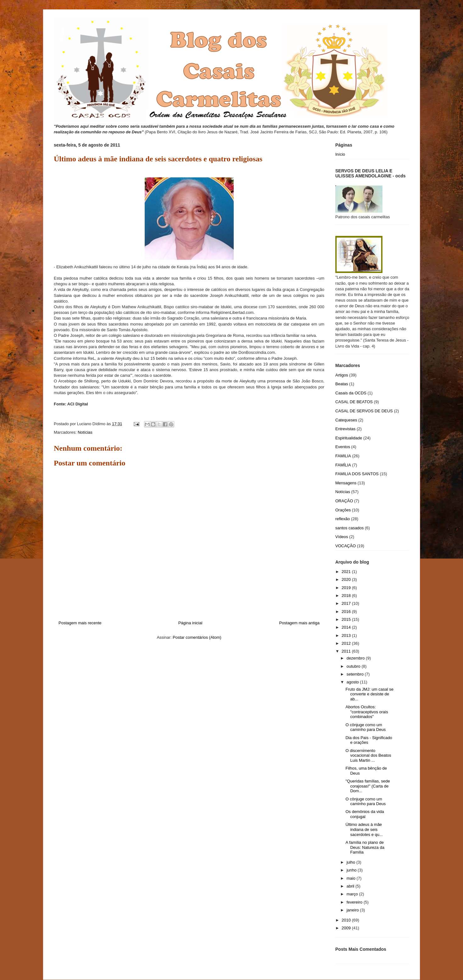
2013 (347, 635)
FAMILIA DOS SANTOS (357, 474)
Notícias (85, 432)
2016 (347, 612)
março (353, 894)
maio (352, 878)
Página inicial (190, 623)
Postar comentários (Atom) (197, 637)
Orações (343, 510)
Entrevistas (345, 429)
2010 (347, 920)
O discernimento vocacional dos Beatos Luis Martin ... (368, 755)
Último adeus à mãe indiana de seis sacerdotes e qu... (364, 829)
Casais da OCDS (351, 393)
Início (340, 154)
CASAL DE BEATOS (354, 402)
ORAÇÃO (344, 501)
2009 (347, 928)
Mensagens (346, 483)
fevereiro (355, 902)
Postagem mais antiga (299, 623)
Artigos (342, 375)
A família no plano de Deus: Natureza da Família (365, 847)
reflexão (343, 519)
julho (351, 862)
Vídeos (342, 537)
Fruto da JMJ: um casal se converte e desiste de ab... (369, 694)
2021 (347, 572)
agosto (353, 682)
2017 (347, 603)
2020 (347, 579)
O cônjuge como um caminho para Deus (365, 727)
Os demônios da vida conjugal (365, 814)
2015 (347, 619)
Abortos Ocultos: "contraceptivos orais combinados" (367, 712)
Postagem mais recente (80, 623)
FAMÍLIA (343, 465)
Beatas (342, 384)
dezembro (356, 658)
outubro (354, 666)
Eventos (343, 447)
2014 (347, 627)
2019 (347, 588)
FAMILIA (343, 456)
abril (351, 886)
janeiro (353, 910)
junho (352, 870)
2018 (347, 596)
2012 (347, 643)
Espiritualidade (349, 438)
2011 (347, 651)
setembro (356, 674)
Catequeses (346, 420)
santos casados (349, 528)
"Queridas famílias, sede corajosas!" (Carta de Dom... (368, 786)
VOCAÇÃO (346, 546)
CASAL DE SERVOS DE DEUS (364, 411)
